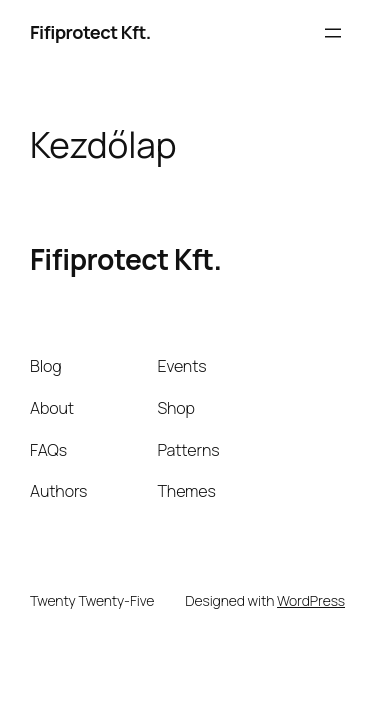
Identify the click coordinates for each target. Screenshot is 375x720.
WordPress (311, 600)
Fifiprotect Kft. (90, 32)
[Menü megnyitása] (333, 33)
